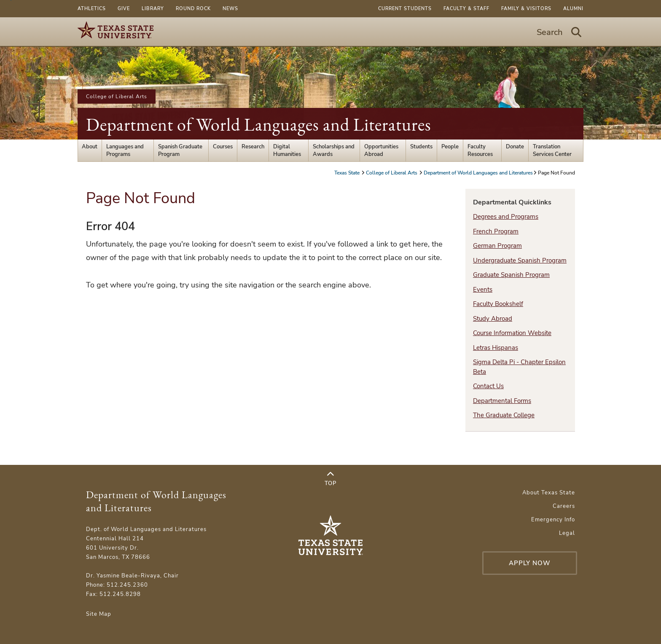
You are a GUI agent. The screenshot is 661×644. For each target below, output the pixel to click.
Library (153, 9)
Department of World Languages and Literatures (259, 125)
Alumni (573, 9)
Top (330, 479)
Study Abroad (493, 319)
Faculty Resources (480, 150)
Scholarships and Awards (334, 150)
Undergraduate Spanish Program (520, 260)
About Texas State (549, 493)
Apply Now (530, 563)
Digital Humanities (287, 150)
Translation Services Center (552, 150)
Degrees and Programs (506, 217)
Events (483, 290)
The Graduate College (504, 415)
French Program (496, 231)
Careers (564, 506)
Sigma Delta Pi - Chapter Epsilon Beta (519, 367)
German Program (497, 246)
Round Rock (193, 9)
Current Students (405, 9)
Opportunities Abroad (381, 150)
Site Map (99, 614)
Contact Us (488, 386)
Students (421, 147)
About (90, 147)
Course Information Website (512, 333)
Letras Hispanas (496, 348)
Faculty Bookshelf (498, 304)
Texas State (348, 173)
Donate (515, 147)
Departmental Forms (502, 401)
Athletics (92, 9)
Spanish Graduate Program (180, 150)
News (230, 9)
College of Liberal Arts (117, 97)
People (450, 147)
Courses (223, 147)
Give (124, 9)
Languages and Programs (125, 150)
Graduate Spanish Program (511, 275)
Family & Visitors (526, 9)
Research (253, 147)
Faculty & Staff (466, 9)
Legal (567, 533)
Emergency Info (553, 520)
